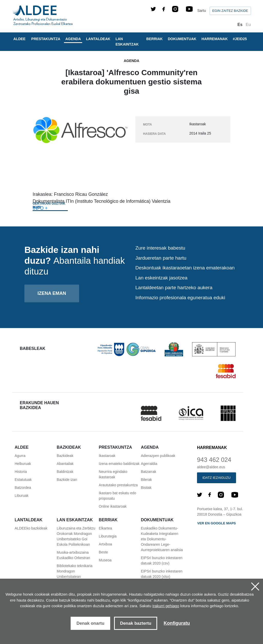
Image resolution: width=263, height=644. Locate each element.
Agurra (20, 456)
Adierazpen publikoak (158, 456)
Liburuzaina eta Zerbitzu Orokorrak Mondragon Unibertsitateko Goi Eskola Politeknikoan (76, 536)
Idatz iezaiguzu (217, 478)
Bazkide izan (67, 480)
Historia (21, 472)
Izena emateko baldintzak (119, 464)
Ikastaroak (107, 456)
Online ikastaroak (113, 506)
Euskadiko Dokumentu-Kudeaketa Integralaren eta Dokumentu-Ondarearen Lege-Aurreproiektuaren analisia (162, 539)
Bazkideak (65, 456)
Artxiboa (105, 544)
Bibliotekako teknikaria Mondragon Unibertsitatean (75, 571)
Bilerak (146, 480)
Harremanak (215, 39)
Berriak (155, 39)
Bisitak (146, 488)
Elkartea (105, 528)
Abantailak (65, 464)
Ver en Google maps (217, 523)
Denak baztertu (136, 623)
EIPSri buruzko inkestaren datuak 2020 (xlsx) (162, 574)
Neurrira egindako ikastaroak (113, 474)
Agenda (73, 39)
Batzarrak (148, 472)
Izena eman (52, 293)
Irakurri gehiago (166, 606)
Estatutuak (23, 480)
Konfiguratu (177, 623)
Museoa (105, 560)
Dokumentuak (182, 39)
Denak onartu (91, 623)
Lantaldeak (98, 39)
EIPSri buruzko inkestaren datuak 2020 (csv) (162, 561)
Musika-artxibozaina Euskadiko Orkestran (73, 555)
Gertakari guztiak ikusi (49, 205)
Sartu (201, 11)
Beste (104, 552)
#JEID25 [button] (240, 39)
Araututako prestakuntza (118, 485)
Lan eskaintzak (127, 42)
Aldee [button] (19, 39)
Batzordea (23, 488)
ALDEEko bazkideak (31, 528)
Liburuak (22, 496)
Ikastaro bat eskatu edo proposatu (118, 496)
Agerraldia (149, 464)
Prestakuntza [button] (46, 39)
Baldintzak (65, 472)
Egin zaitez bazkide (230, 11)
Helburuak (23, 464)
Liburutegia (108, 536)
